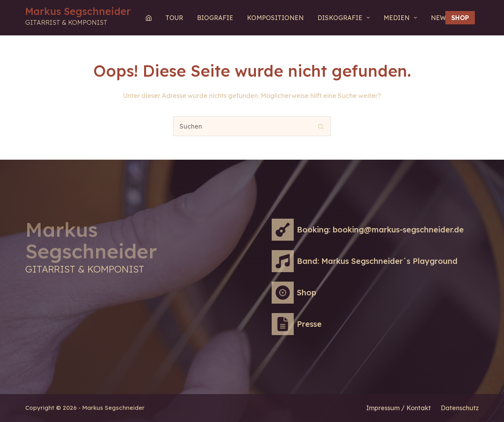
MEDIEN (402, 18)
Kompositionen (275, 18)
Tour (174, 18)
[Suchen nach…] (242, 126)
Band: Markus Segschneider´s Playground (377, 261)
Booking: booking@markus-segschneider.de (380, 229)
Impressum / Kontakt (398, 408)
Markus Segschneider (78, 11)
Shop (460, 18)
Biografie (215, 18)
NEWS (440, 18)
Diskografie (345, 18)
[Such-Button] (321, 126)
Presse (309, 324)
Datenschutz (460, 408)
